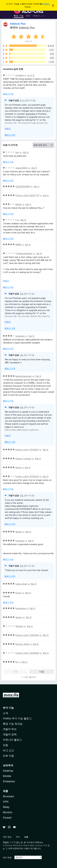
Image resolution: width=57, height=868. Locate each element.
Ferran (18, 593)
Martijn (19, 204)
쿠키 (18, 837)
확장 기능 (19, 16)
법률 (26, 837)
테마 (28, 16)
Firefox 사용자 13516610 (27, 450)
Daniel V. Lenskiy (23, 459)
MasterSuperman (24, 376)
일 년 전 (31, 75)
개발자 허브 (10, 729)
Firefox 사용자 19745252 (27, 476)
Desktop (8, 771)
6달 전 (38, 459)
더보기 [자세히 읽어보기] (8, 128)
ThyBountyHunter (24, 253)
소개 (5, 713)
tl (16, 220)
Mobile (7, 776)
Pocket (7, 818)
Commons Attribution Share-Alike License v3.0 (25, 845)
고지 (12, 842)
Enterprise (9, 781)
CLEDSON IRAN (23, 186)
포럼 (5, 745)
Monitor (8, 812)
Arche (18, 467)
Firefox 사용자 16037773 (27, 195)
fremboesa (21, 608)
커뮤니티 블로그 (12, 740)
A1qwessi (20, 541)
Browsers (8, 796)
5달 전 (28, 245)
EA (17, 662)
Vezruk (19, 617)
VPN (6, 802)
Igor (17, 152)
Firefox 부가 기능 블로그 (17, 718)
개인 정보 (7, 837)
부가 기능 (8, 708)
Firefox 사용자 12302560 (27, 635)
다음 (42, 672)
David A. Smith (22, 644)
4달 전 (26, 152)
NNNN (18, 245)
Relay (6, 807)
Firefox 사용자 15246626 (27, 653)
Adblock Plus (18, 24)
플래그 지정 (8, 94)
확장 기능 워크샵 (13, 724)
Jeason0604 (21, 168)
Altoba (18, 532)
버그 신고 (8, 750)
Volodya (19, 626)
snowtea (20, 75)
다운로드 (46, 4)
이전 (15, 672)
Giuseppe (20, 336)
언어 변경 (7, 857)
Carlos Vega (21, 584)
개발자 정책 (10, 734)
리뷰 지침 (8, 756)
